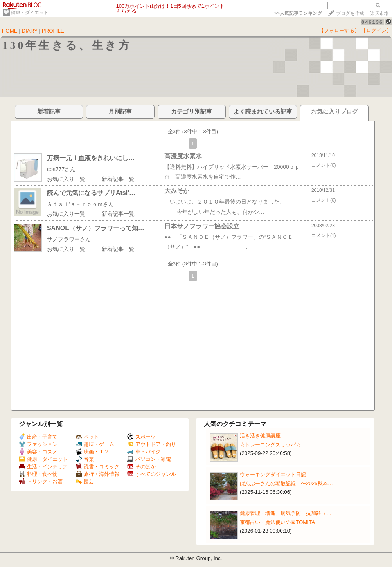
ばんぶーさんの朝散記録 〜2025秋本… (286, 483)
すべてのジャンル (152, 474)
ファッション (38, 444)
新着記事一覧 (118, 179)
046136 (372, 22)
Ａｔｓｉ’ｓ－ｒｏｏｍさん (80, 204)
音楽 (85, 459)
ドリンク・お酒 (41, 481)
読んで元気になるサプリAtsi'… (91, 193)
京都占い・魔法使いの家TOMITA (277, 522)
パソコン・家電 (149, 459)
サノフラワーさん (69, 239)
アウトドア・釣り (152, 444)
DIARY (30, 31)
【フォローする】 (339, 30)
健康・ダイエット (30, 13)
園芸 (85, 481)
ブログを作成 (350, 13)
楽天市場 (379, 13)
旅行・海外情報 (97, 474)
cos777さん (61, 169)
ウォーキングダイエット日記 (273, 474)
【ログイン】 (376, 30)
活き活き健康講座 (260, 436)
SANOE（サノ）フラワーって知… (96, 228)
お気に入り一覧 (66, 179)
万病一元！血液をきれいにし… (91, 158)
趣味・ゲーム (95, 444)
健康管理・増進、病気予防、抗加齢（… (286, 513)
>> (298, 13)
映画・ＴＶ (92, 452)
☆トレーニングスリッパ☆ (270, 445)
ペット (87, 437)
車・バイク (144, 452)
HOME (10, 31)
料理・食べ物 (38, 474)
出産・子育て (38, 437)
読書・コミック (97, 467)
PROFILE (53, 31)
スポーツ (141, 437)
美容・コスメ (38, 452)
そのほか (141, 467)
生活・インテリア (43, 467)
